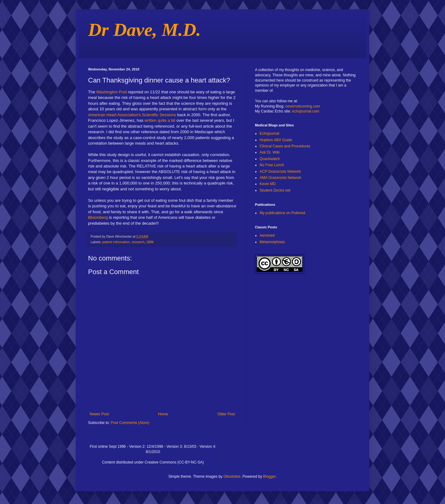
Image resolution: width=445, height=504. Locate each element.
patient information (116, 242)
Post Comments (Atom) (130, 423)
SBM (150, 242)
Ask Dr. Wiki (270, 152)
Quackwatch (270, 159)
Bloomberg (98, 217)
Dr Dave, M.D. (144, 30)
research (138, 242)
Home (163, 414)
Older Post (226, 414)
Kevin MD (268, 184)
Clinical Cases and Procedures (285, 146)
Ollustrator (232, 476)
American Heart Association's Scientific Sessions (132, 115)
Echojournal (269, 133)
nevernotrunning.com (303, 106)
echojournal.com (306, 111)
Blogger (269, 476)
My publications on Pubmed (282, 213)
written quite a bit (160, 120)
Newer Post (99, 414)
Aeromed (267, 235)
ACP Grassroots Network (280, 172)
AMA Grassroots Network (280, 178)
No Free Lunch (272, 165)
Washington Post (111, 92)
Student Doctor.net (275, 190)
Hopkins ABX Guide (276, 140)
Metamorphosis (272, 242)
